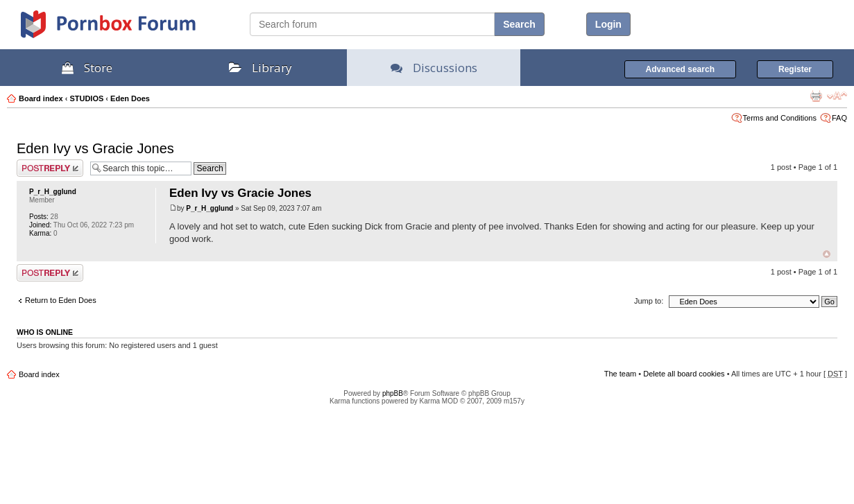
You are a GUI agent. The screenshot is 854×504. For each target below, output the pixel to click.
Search (519, 24)
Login (608, 24)
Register (795, 69)
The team (620, 374)
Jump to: (649, 301)
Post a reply (50, 168)
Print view (816, 96)
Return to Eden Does (61, 300)
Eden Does (130, 98)
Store (87, 68)
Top (827, 254)
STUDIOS (86, 98)
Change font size (837, 96)
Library (261, 68)
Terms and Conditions (780, 118)
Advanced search (680, 69)
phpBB (393, 393)
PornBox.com (126, 29)
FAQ (839, 118)
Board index (41, 98)
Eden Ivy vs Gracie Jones (95, 148)
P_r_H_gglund (53, 192)
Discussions (434, 68)
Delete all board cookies (684, 374)
